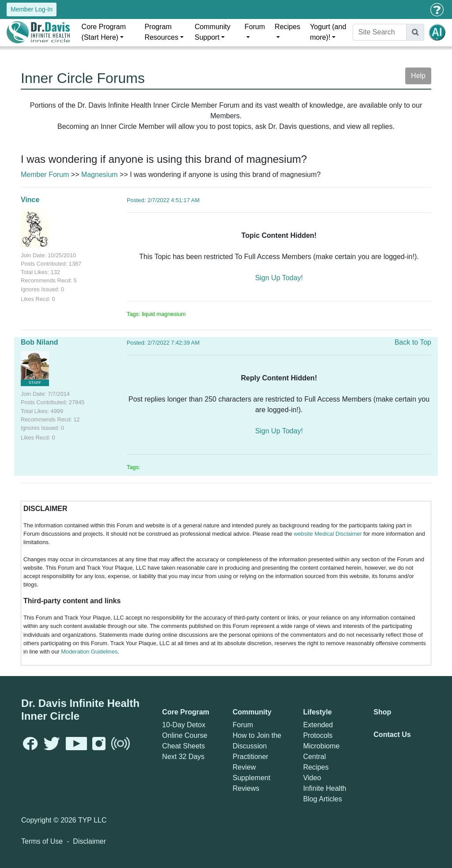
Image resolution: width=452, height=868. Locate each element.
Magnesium (100, 175)
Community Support (213, 32)
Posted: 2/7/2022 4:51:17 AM (163, 200)
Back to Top (413, 342)
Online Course (185, 735)
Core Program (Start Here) (104, 32)
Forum (255, 27)
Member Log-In (32, 9)
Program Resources (161, 32)
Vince (30, 200)
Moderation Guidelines (89, 652)
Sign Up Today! (279, 278)
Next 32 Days (183, 757)
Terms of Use (42, 841)
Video (312, 778)
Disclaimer (89, 841)
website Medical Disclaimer (328, 534)
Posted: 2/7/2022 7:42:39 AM (163, 343)
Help (418, 76)
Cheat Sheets (183, 746)
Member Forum (45, 175)
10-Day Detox (184, 725)
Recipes (287, 27)
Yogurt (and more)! (328, 32)
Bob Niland (39, 342)
